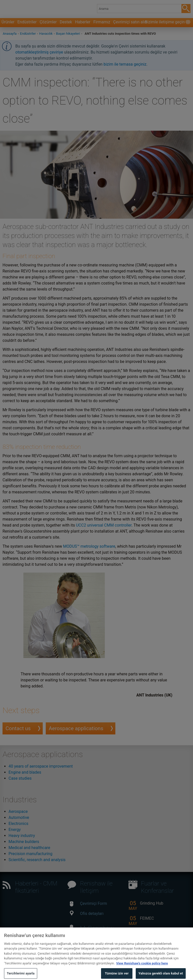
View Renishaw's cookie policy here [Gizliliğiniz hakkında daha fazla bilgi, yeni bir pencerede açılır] (142, 967)
